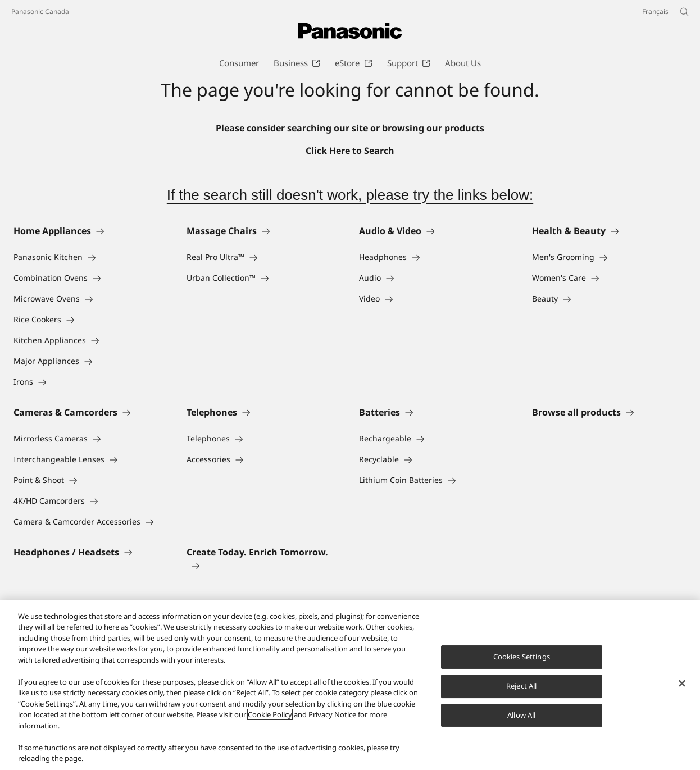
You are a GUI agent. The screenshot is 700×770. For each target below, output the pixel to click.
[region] (350, 685)
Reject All (521, 686)
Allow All (521, 715)
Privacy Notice (332, 714)
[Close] (682, 684)
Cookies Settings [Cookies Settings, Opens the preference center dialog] (522, 657)
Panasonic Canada (40, 12)
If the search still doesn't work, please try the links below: (350, 195)
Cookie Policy (270, 714)
